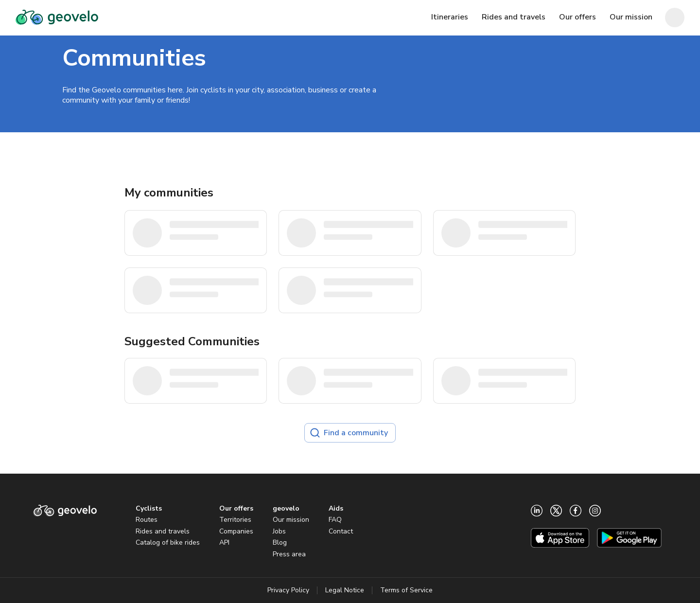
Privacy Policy (288, 590)
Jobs (279, 531)
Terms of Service (406, 590)
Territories (235, 520)
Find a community (349, 433)
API (224, 542)
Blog (280, 542)
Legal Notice (345, 590)
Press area (289, 554)
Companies (236, 531)
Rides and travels (163, 531)
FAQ (335, 520)
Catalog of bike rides (168, 542)
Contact (341, 531)
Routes (147, 520)
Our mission (291, 520)
